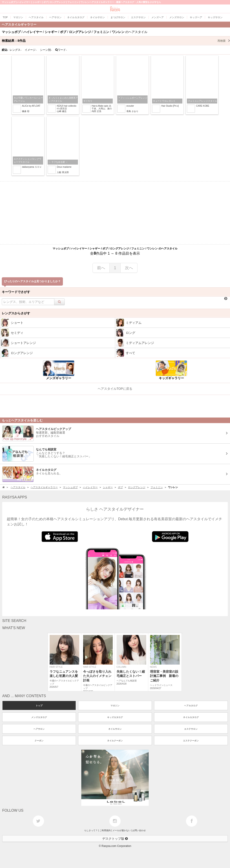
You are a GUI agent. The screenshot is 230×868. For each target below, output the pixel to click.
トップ (39, 706)
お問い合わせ (139, 830)
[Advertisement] (115, 213)
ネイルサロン (115, 729)
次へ (129, 268)
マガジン (115, 706)
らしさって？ (91, 830)
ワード (61, 50)
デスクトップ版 (115, 839)
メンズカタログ (39, 717)
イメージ (31, 50)
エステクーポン (191, 741)
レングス (16, 50)
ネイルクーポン (115, 741)
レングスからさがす (16, 313)
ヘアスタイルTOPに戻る (115, 389)
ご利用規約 (105, 830)
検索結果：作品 (116, 41)
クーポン (39, 741)
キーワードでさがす (16, 292)
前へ (101, 268)
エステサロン (191, 729)
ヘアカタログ (191, 706)
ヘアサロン (39, 729)
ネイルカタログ (191, 717)
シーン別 (46, 50)
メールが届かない (122, 830)
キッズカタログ (115, 717)
